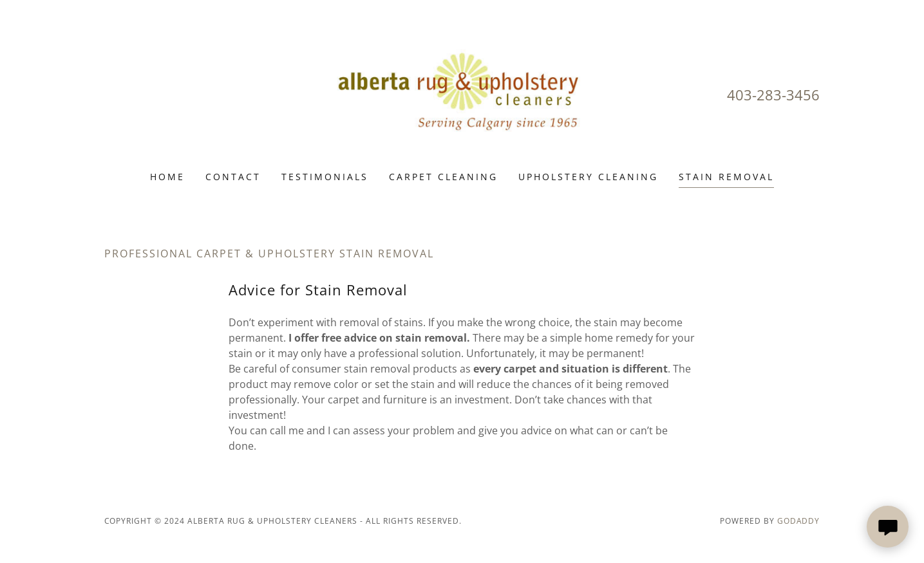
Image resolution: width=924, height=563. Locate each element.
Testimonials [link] (325, 177)
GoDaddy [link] (799, 521)
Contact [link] (233, 177)
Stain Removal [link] (726, 177)
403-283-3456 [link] (773, 95)
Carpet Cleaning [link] (443, 177)
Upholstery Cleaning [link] (588, 177)
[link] (462, 94)
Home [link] (167, 177)
